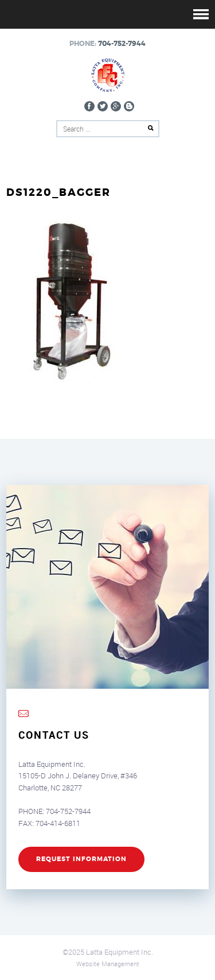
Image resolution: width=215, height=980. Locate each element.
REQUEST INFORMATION (81, 859)
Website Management (108, 964)
